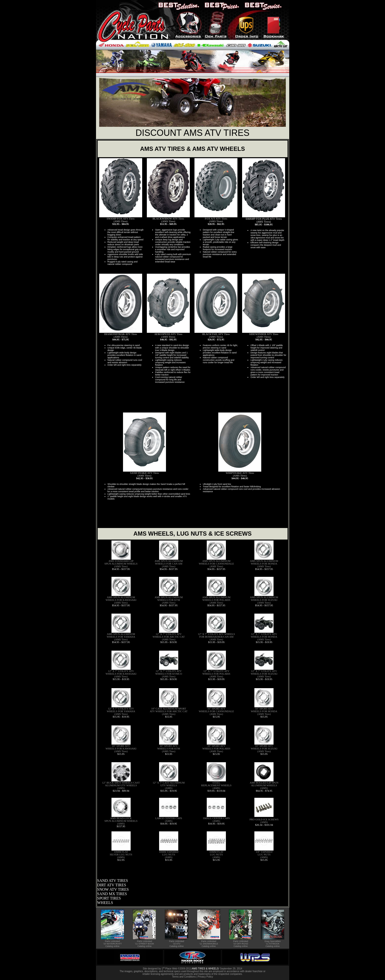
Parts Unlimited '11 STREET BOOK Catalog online (144, 944)
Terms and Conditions (184, 977)
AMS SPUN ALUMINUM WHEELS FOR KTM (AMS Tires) (169, 600)
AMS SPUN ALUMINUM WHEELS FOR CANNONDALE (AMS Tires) (216, 564)
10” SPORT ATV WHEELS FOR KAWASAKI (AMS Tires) (121, 749)
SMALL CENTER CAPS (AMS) (216, 820)
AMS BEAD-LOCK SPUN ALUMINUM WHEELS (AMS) (121, 821)
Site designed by (152, 969)
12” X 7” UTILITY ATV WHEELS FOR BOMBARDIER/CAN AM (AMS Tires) (216, 637)
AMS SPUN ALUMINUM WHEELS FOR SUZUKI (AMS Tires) (264, 600)
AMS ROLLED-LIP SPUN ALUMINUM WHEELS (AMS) (264, 785)
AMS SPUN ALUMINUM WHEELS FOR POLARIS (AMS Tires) (216, 600)
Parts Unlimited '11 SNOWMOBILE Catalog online (209, 944)
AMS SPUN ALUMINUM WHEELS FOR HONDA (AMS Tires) (264, 564)
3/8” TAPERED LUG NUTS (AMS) (264, 855)
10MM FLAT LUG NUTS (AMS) (216, 855)
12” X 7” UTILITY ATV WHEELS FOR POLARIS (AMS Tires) (216, 674)
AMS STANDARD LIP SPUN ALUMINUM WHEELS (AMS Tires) (121, 564)
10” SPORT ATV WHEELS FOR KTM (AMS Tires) (169, 749)
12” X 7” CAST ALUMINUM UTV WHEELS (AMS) (169, 785)
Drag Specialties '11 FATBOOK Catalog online (273, 944)
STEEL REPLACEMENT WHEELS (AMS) (216, 785)
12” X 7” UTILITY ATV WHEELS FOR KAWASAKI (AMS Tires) (121, 674)
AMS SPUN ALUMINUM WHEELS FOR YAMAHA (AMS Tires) (121, 637)
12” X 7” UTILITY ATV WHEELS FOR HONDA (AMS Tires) (264, 637)
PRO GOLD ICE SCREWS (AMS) (264, 821)
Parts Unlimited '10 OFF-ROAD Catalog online (241, 944)
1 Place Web (169, 969)
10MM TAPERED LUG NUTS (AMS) (169, 855)
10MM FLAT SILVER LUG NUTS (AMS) (121, 855)
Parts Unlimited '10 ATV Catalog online (177, 944)
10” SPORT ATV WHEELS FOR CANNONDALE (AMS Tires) (216, 711)
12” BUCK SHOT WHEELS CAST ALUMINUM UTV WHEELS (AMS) (121, 785)
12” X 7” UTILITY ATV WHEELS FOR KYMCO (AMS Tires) (169, 674)
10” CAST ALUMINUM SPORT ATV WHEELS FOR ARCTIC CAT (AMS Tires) (169, 711)
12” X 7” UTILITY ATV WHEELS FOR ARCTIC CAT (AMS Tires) (169, 637)
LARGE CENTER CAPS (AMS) (169, 820)
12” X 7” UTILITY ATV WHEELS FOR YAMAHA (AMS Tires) (121, 711)
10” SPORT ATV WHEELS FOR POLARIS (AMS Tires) (216, 749)
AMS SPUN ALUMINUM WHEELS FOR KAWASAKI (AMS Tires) (121, 600)
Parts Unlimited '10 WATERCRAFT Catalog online (112, 944)
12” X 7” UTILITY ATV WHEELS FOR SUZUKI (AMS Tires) (264, 674)
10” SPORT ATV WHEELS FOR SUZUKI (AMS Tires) (264, 749)
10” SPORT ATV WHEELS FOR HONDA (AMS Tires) (264, 711)
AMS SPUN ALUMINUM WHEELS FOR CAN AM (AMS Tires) (169, 564)
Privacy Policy (205, 977)
